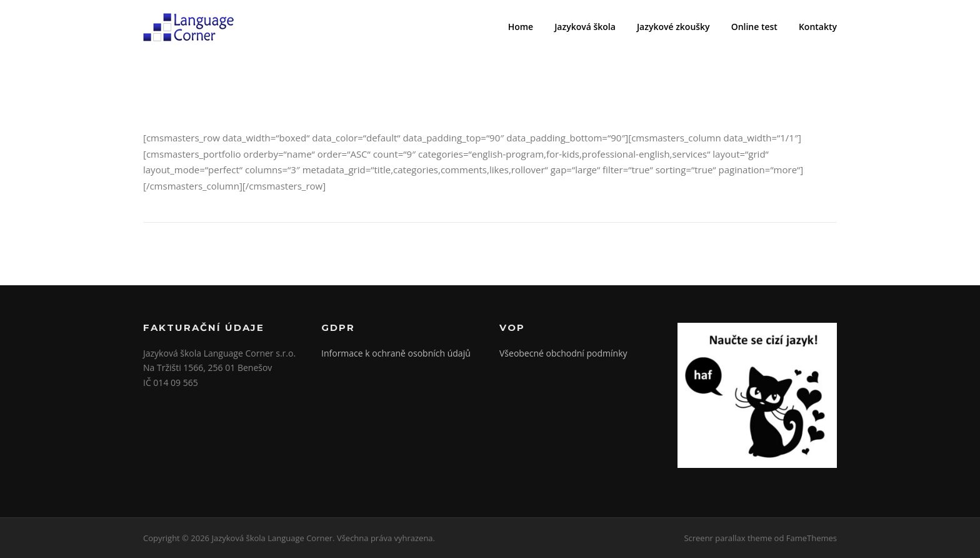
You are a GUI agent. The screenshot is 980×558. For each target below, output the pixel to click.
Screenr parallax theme (728, 538)
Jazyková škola (585, 27)
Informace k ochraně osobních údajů (396, 353)
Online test (754, 27)
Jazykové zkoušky (673, 27)
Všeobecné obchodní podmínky (563, 353)
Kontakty (818, 27)
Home (521, 27)
